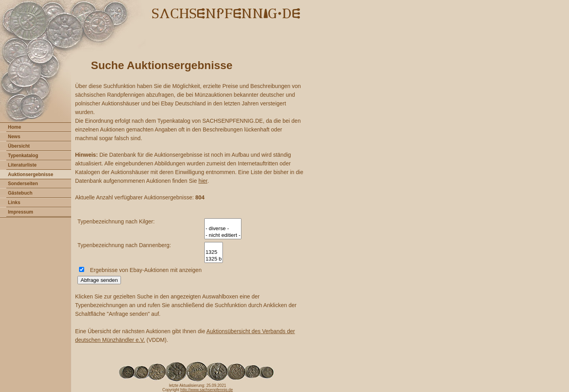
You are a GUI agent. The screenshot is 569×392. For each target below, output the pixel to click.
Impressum (21, 212)
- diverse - (223, 229)
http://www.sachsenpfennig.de (206, 390)
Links (14, 203)
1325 (214, 252)
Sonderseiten (23, 184)
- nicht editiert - (223, 235)
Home (14, 127)
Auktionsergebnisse (31, 174)
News (14, 137)
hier (203, 181)
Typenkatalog (23, 156)
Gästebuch (20, 193)
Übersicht (19, 146)
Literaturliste (22, 165)
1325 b (214, 259)
